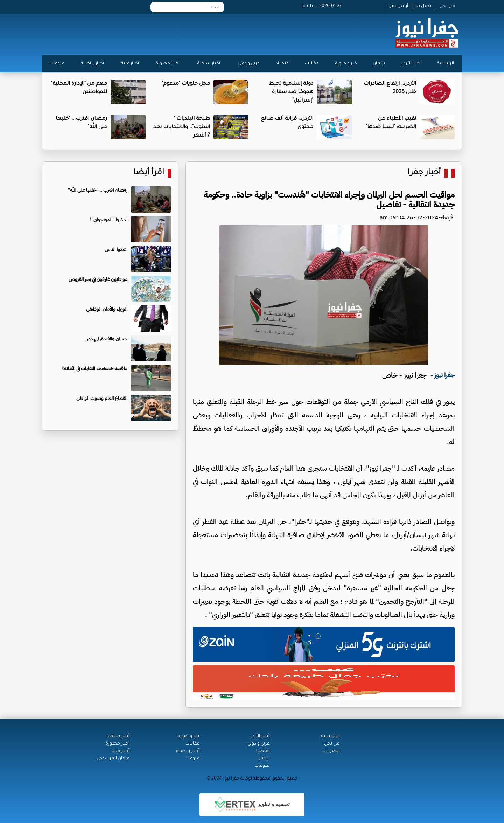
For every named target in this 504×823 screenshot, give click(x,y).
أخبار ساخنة (209, 64)
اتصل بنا (424, 6)
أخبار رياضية (92, 64)
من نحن (447, 6)
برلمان (379, 64)
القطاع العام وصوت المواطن (102, 398)
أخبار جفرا (424, 173)
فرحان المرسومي (113, 759)
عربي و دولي (249, 64)
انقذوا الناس (116, 250)
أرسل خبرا (398, 6)
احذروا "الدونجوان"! (109, 220)
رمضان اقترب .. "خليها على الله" (98, 190)
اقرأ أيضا (149, 173)
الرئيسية (446, 64)
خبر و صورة (346, 64)
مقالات (312, 64)
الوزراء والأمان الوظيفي (107, 309)
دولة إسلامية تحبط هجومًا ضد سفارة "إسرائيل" (291, 92)
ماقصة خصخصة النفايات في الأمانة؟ (94, 369)
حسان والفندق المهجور (107, 339)
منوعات (57, 64)
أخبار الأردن (411, 64)
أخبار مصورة (168, 64)
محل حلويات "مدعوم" (186, 84)
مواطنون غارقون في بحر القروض (98, 279)
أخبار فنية (130, 64)
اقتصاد (283, 64)
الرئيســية (330, 736)
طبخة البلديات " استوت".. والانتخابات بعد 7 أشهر (182, 127)
